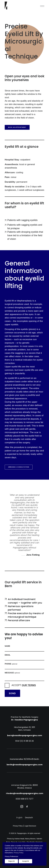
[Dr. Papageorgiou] (6, 5)
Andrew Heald (19, 839)
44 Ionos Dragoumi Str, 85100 (24, 785)
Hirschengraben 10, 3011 (24, 727)
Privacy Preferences (11, 856)
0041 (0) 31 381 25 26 (24, 741)
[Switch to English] (19, 818)
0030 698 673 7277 (24, 799)
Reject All (11, 861)
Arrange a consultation (19, 467)
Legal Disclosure (30, 826)
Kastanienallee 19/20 (24, 759)
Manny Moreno (30, 839)
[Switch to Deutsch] (29, 818)
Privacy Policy (18, 826)
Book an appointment (17, 127)
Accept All (25, 861)
